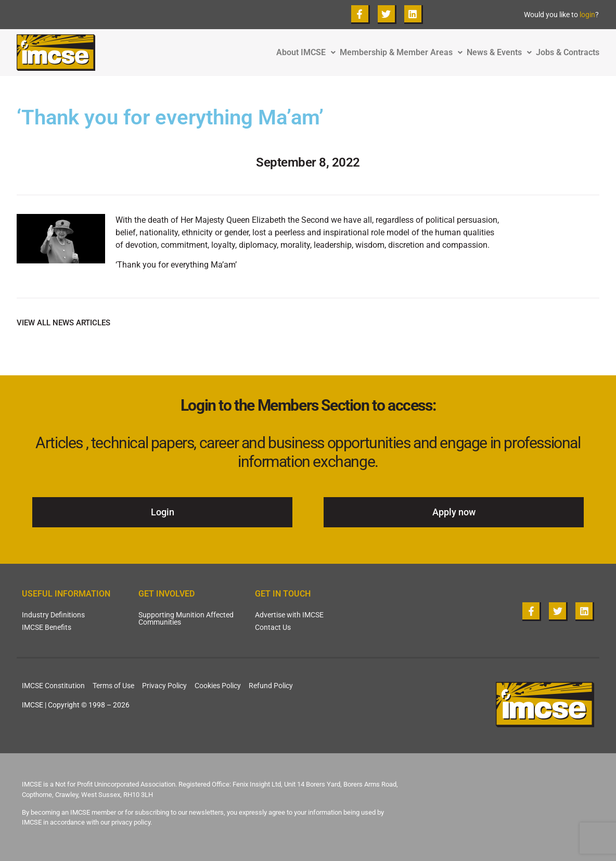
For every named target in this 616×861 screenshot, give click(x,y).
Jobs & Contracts (568, 53)
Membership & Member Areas (403, 53)
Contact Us (273, 627)
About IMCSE (308, 53)
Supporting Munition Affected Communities (186, 618)
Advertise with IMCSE (289, 615)
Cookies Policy (218, 686)
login (587, 15)
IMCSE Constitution (53, 686)
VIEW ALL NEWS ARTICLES (63, 323)
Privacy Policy (164, 686)
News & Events (501, 53)
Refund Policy (271, 686)
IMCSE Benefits (47, 627)
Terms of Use (113, 686)
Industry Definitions (53, 615)
